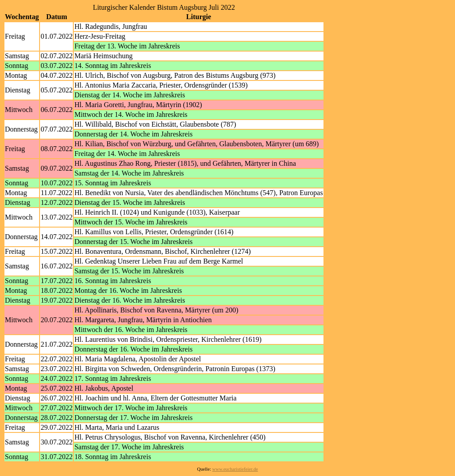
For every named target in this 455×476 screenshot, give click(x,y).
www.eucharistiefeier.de (235, 469)
